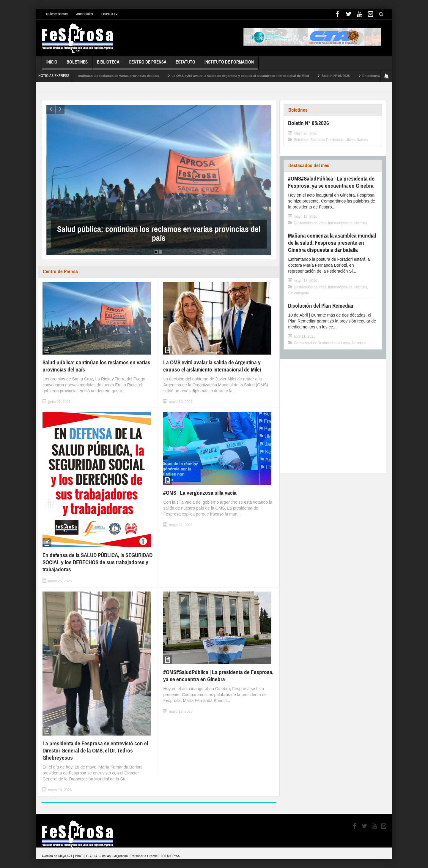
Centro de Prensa (148, 65)
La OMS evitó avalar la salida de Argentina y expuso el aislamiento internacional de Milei (250, 76)
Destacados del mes (309, 166)
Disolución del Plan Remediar (321, 306)
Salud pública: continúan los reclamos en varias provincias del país (116, 76)
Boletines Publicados (327, 140)
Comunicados (305, 343)
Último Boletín (357, 140)
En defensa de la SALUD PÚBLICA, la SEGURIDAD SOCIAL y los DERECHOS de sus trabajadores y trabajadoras (97, 562)
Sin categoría (299, 293)
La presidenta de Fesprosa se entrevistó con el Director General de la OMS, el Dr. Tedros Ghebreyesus (95, 751)
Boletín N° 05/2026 (345, 76)
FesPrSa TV (110, 14)
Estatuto (185, 65)
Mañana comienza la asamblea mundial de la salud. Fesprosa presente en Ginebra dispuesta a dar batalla (332, 243)
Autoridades (84, 14)
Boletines (77, 65)
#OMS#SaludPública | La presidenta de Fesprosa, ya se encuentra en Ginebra (218, 676)
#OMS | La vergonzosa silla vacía (200, 493)
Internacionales (340, 223)
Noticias (361, 223)
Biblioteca (108, 65)
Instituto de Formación (229, 65)
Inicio (52, 65)
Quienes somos (57, 14)
